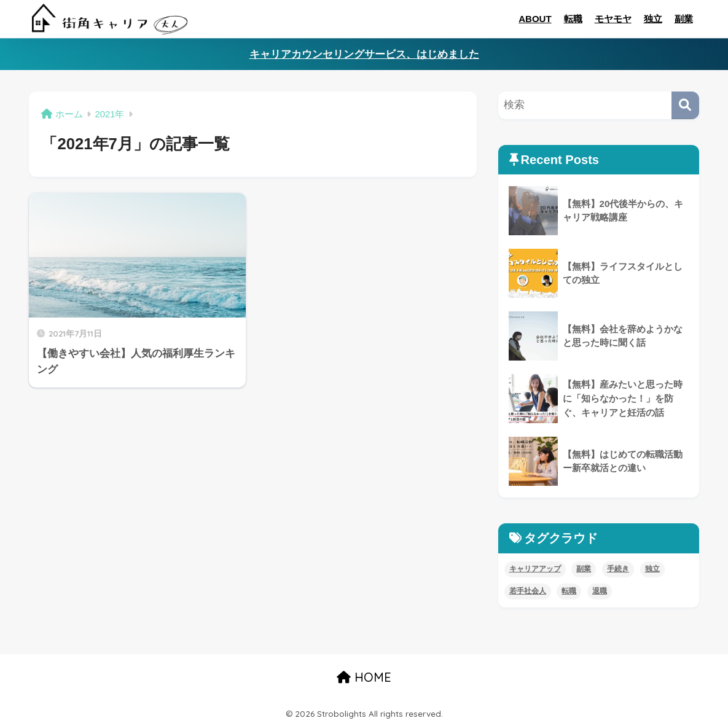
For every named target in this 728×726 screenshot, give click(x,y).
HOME (364, 677)
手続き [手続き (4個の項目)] (618, 569)
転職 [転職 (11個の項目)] (569, 591)
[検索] (685, 105)
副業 (684, 19)
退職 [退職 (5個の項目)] (600, 591)
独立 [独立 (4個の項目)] (652, 569)
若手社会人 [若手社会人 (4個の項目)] (528, 591)
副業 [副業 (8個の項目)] (584, 569)
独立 (653, 19)
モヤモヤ (613, 19)
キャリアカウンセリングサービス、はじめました (364, 54)
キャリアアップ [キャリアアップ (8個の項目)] (535, 569)
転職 (573, 19)
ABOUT (535, 19)
